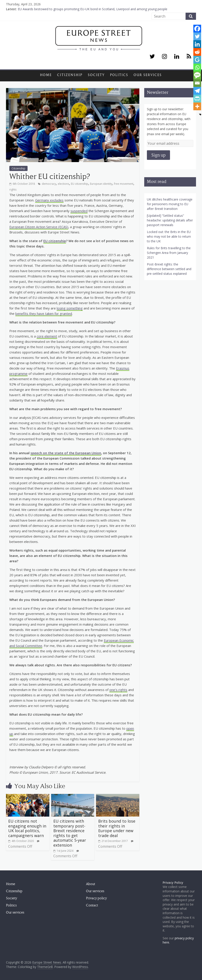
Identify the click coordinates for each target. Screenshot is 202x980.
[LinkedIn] (177, 57)
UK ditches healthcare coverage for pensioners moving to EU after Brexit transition (170, 204)
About (91, 884)
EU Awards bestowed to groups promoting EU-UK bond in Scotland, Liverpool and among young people (93, 9)
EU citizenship (80, 184)
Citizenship (70, 75)
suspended (79, 211)
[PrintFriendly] (197, 99)
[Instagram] (164, 57)
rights (13, 190)
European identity (101, 184)
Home (46, 75)
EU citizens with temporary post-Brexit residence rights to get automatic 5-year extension (70, 833)
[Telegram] (197, 91)
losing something (70, 308)
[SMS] (197, 75)
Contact (92, 905)
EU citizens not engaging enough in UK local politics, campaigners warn (27, 828)
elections (63, 184)
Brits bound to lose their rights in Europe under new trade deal (117, 828)
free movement (124, 184)
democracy (49, 184)
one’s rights (118, 690)
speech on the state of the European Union (66, 453)
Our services (148, 75)
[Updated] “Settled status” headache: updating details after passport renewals (170, 220)
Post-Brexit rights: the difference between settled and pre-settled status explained (169, 269)
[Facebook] (197, 29)
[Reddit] (197, 52)
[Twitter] (152, 57)
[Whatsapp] (197, 67)
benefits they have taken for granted (44, 313)
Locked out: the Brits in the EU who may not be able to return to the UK (169, 236)
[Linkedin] (197, 44)
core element (47, 336)
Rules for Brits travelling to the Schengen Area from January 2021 (169, 253)
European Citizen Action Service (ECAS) (39, 227)
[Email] (197, 83)
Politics (119, 75)
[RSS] (189, 57)
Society (96, 75)
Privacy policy (96, 898)
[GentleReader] (197, 60)
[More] (197, 106)
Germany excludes (49, 200)
